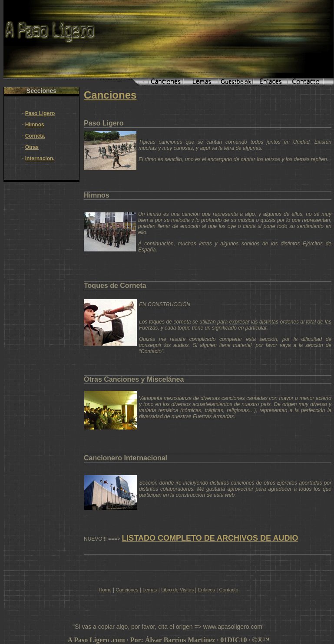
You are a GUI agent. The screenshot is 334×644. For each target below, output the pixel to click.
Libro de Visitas (178, 590)
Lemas (150, 590)
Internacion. (40, 159)
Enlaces (207, 590)
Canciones (127, 590)
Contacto (229, 590)
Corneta (35, 136)
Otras (32, 147)
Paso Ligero (40, 113)
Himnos (35, 125)
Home (105, 590)
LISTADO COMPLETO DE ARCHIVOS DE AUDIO (210, 538)
